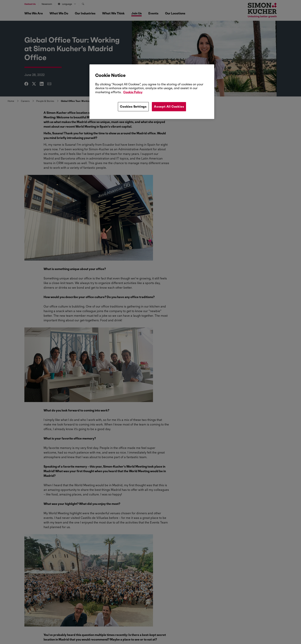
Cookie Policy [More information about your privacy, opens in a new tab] (133, 92)
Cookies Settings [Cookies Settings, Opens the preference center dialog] (133, 107)
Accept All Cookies (169, 107)
